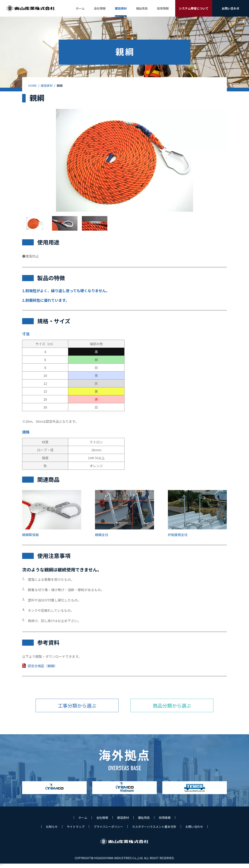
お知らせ (52, 827)
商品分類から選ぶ (172, 705)
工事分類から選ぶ (77, 705)
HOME (32, 85)
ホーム (83, 818)
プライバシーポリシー (108, 827)
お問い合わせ (194, 827)
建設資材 (47, 85)
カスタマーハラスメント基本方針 (154, 827)
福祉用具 (144, 818)
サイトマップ (76, 827)
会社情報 (102, 818)
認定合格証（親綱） (43, 666)
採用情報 (165, 818)
